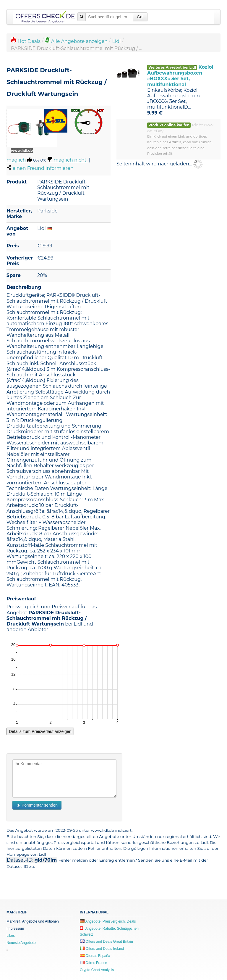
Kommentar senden (37, 805)
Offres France (93, 963)
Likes (11, 936)
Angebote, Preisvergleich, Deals (108, 921)
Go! (140, 17)
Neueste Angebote (21, 943)
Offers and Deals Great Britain (106, 942)
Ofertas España (95, 956)
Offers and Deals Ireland (102, 949)
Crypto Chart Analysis (97, 970)
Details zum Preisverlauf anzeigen (40, 731)
